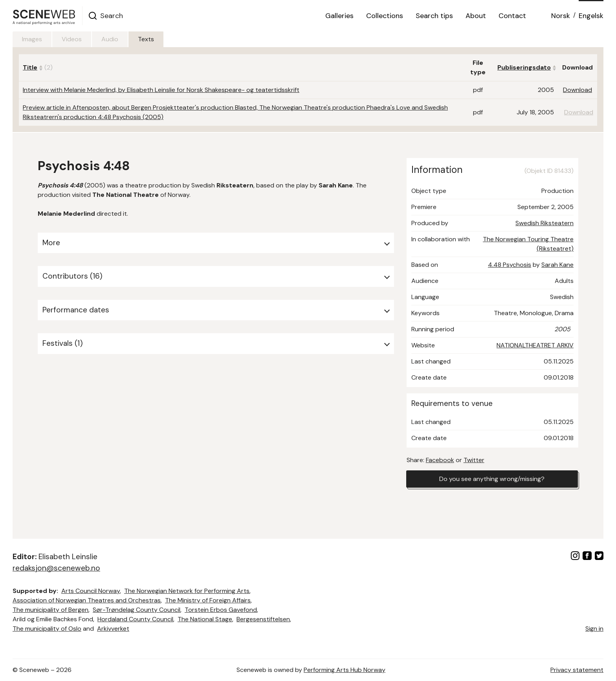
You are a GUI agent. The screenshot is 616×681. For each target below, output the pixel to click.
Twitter (474, 460)
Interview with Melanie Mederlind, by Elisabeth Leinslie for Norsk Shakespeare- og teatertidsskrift (161, 90)
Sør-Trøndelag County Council (137, 610)
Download (577, 90)
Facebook (440, 460)
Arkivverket (113, 629)
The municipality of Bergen (50, 610)
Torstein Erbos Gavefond (221, 610)
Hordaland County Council (135, 619)
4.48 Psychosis (510, 265)
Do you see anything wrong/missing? (492, 479)
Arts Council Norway (91, 591)
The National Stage (205, 619)
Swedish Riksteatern (544, 223)
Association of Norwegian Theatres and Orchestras (87, 600)
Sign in (594, 629)
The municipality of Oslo (47, 629)
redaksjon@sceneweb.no (56, 568)
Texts (146, 39)
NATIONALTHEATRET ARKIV (535, 345)
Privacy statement (577, 670)
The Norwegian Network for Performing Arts (187, 591)
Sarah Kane (557, 265)
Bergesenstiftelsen (263, 619)
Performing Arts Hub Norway (345, 670)
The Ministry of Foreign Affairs (208, 600)
